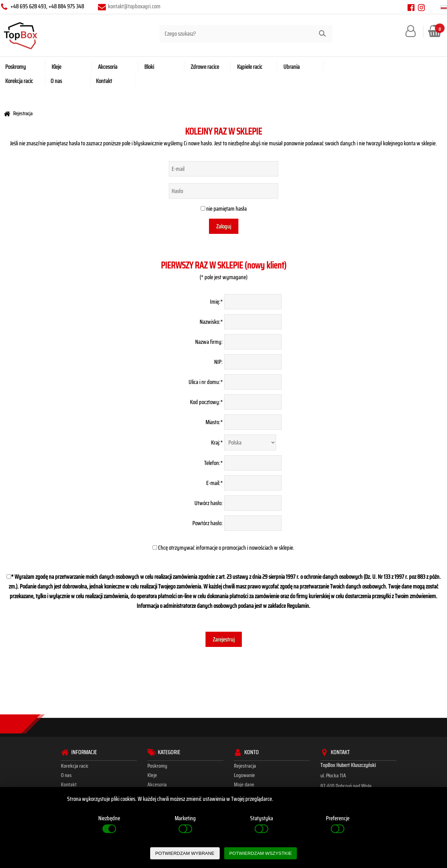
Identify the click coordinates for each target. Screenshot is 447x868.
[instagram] (421, 7)
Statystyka (262, 824)
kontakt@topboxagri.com (134, 6)
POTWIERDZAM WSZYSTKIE (261, 853)
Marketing (185, 824)
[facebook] (411, 7)
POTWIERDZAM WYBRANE (185, 853)
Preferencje (338, 824)
